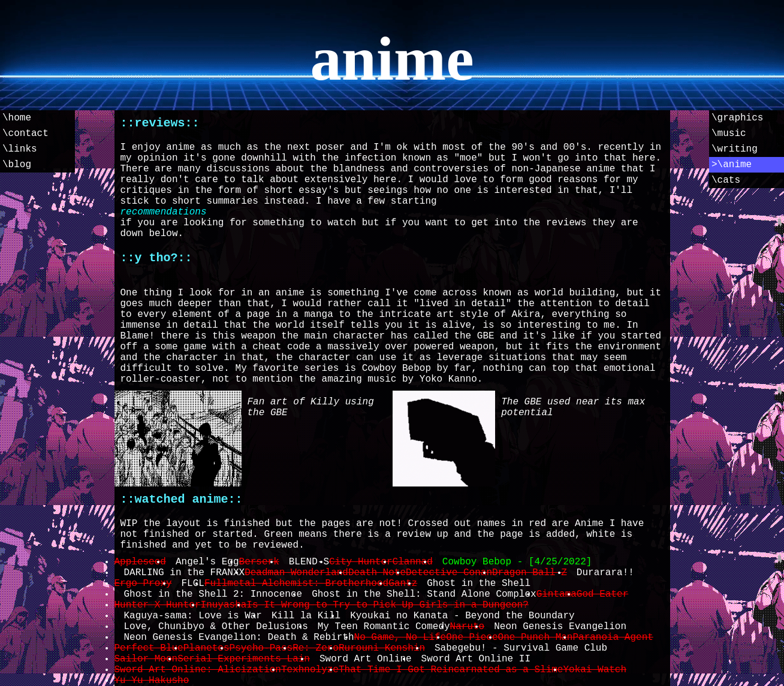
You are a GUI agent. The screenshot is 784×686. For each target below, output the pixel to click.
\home (17, 118)
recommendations (164, 212)
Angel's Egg (207, 562)
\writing (735, 149)
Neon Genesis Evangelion (560, 627)
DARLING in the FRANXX (185, 573)
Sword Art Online (366, 659)
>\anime (732, 165)
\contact (25, 134)
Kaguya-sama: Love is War (193, 616)
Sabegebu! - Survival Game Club (521, 648)
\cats (726, 180)
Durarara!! (605, 573)
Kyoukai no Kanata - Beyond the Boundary (462, 616)
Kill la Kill (306, 616)
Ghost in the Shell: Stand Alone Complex (424, 594)
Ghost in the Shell (479, 584)
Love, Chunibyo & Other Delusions (216, 627)
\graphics (737, 118)
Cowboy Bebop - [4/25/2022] (517, 562)
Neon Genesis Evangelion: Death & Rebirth (239, 637)
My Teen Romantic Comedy (384, 627)
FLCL (193, 584)
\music (729, 134)
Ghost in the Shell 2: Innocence (213, 594)
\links (20, 149)
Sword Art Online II (476, 659)
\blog (17, 165)
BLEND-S (309, 562)
